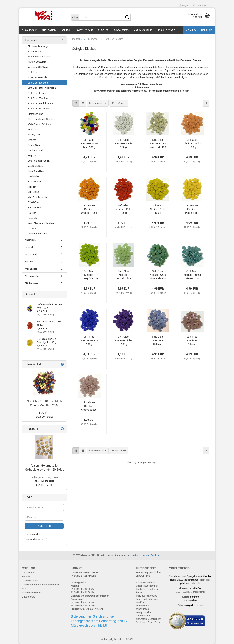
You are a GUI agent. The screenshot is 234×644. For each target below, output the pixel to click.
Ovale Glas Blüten (37, 171)
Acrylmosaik (85, 30)
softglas (179, 605)
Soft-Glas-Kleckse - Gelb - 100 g (158, 209)
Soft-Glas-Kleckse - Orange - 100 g (89, 209)
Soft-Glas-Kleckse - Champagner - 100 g (89, 406)
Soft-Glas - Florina (37, 93)
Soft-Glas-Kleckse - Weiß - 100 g (124, 143)
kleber (194, 583)
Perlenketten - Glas (37, 234)
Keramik (66, 30)
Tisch (173, 580)
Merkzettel (200, 5)
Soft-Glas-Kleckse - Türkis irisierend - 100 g (192, 275)
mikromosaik (184, 588)
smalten (192, 600)
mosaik (178, 592)
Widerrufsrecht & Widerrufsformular (40, 585)
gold (182, 583)
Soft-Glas (33, 72)
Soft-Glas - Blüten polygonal (42, 88)
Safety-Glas (34, 145)
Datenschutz (29, 597)
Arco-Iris (32, 228)
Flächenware (167, 30)
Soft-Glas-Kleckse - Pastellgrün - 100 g (124, 275)
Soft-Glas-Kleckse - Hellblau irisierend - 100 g (158, 341)
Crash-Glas (33, 176)
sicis (185, 600)
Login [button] (183, 5)
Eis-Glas (32, 213)
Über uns (207, 30)
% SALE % (191, 30)
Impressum (28, 572)
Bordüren (141, 602)
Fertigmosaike (143, 612)
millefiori (197, 588)
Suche (207, 576)
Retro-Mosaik (35, 182)
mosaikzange (199, 592)
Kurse (139, 592)
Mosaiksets (121, 30)
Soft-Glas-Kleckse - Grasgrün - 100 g (89, 275)
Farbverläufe (143, 606)
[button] (76, 103)
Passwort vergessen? (36, 539)
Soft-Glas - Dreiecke (38, 109)
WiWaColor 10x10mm (39, 51)
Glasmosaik (29, 30)
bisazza (181, 580)
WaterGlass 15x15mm (39, 124)
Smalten (32, 140)
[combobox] (98, 103)
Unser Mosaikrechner (147, 586)
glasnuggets (205, 580)
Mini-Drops (33, 192)
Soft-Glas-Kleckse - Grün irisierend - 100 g (158, 275)
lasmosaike (144, 616)
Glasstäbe (33, 130)
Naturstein (49, 30)
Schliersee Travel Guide (148, 622)
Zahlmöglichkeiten (32, 593)
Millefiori (32, 187)
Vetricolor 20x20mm (38, 67)
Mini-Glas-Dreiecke (38, 197)
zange (202, 605)
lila (199, 583)
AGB (24, 589)
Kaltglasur (182, 576)
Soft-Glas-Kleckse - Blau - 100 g (89, 340)
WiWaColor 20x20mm (39, 57)
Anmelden (44, 526)
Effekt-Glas (34, 202)
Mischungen (142, 609)
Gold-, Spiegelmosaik (39, 161)
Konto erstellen (33, 534)
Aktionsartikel (143, 30)
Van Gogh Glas (35, 166)
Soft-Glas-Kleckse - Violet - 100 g (124, 340)
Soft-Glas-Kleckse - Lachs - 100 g (192, 143)
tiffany (196, 605)
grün (188, 583)
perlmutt (195, 597)
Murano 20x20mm (37, 62)
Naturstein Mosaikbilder (148, 619)
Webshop (106, 639)
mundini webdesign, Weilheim (145, 555)
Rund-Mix (32, 218)
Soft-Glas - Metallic (38, 77)
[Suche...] (75, 17)
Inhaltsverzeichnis (145, 582)
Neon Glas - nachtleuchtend (42, 223)
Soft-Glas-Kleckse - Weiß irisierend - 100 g (158, 144)
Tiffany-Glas (34, 135)
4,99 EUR (44, 413)
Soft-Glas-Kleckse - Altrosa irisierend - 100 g (192, 341)
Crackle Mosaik (36, 150)
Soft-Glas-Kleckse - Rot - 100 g (124, 209)
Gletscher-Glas (35, 114)
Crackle (173, 576)
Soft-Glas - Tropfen (38, 98)
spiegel (189, 605)
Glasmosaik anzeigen (39, 46)
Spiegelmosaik (195, 576)
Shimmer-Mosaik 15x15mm (42, 119)
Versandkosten (30, 581)
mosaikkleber (187, 592)
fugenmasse (192, 580)
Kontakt (26, 576)
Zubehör (103, 30)
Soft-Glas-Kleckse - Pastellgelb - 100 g (192, 209)
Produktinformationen (147, 589)
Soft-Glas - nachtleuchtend (41, 103)
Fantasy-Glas (34, 208)
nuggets (185, 597)
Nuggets (32, 155)
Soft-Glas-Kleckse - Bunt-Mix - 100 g (89, 143)
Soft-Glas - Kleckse (38, 83)
